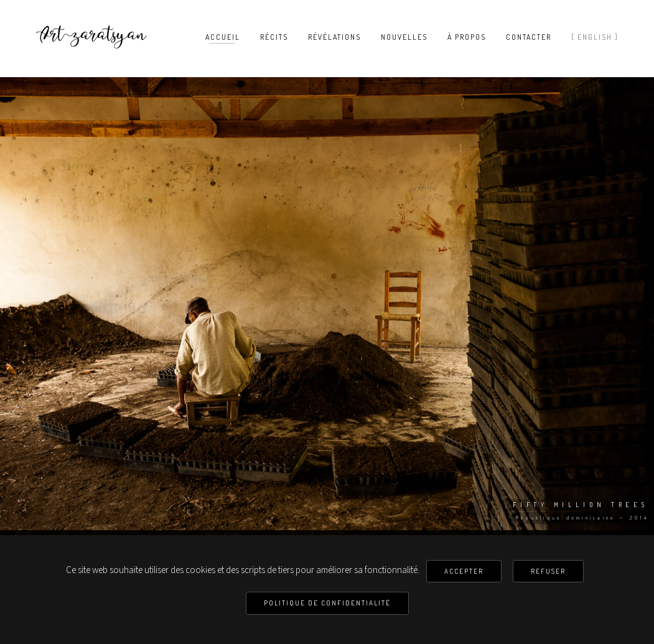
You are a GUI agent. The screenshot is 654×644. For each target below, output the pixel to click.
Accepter (464, 571)
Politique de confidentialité (327, 603)
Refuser (548, 571)
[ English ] (595, 37)
